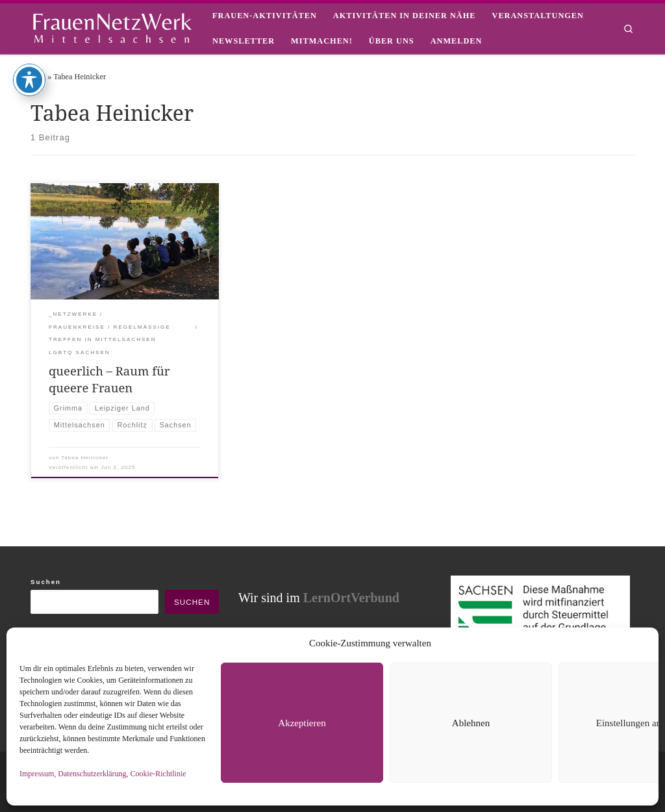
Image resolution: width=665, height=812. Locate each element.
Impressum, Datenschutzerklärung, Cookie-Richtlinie (103, 774)
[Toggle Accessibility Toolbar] (29, 25)
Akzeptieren (302, 723)
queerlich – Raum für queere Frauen (109, 379)
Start (38, 77)
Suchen (46, 582)
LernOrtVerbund (351, 598)
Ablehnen (471, 723)
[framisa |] (112, 26)
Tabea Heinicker (85, 458)
